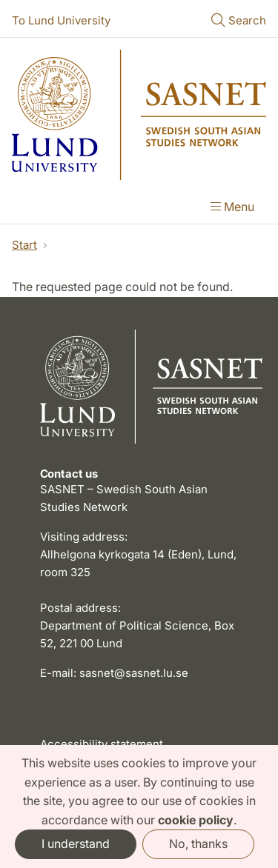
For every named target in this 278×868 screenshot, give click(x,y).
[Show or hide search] (239, 21)
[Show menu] (232, 208)
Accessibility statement (102, 744)
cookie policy (196, 820)
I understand (76, 844)
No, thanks (198, 844)
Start (24, 245)
